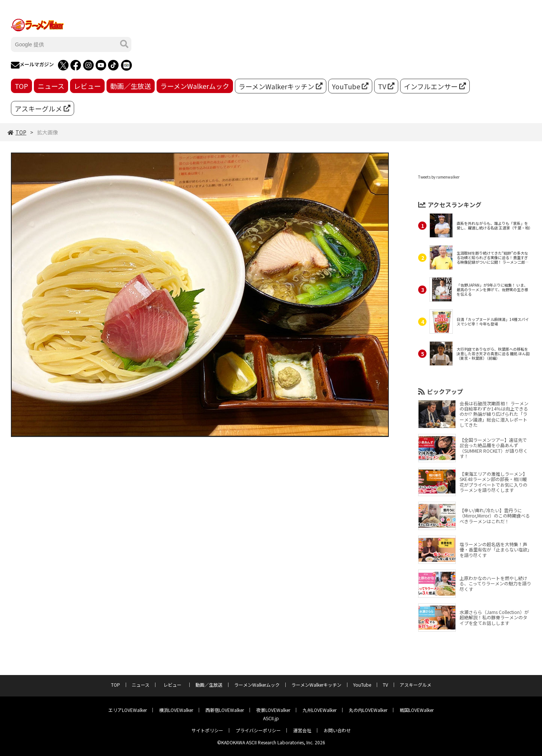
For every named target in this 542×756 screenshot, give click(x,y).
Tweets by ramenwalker (439, 177)
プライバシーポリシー (258, 730)
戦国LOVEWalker (417, 710)
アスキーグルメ (43, 108)
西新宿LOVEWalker (225, 710)
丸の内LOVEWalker (368, 710)
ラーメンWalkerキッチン (281, 86)
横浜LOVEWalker (176, 710)
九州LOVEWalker (320, 710)
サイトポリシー (207, 730)
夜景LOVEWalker (273, 710)
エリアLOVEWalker (128, 710)
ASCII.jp (271, 718)
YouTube (350, 86)
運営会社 (302, 730)
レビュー (87, 86)
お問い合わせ (337, 730)
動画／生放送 (131, 86)
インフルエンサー (435, 86)
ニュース (51, 86)
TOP (21, 86)
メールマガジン (32, 65)
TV (386, 86)
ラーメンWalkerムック (195, 86)
